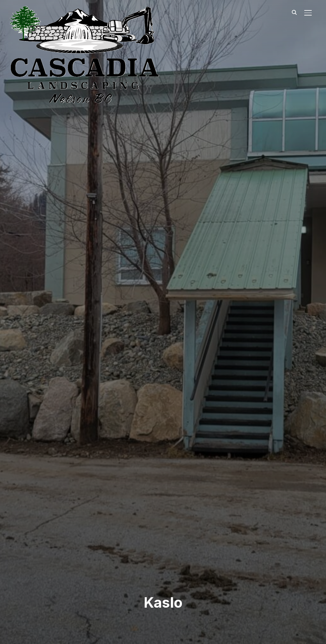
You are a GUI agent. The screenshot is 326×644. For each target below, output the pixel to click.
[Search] (294, 12)
